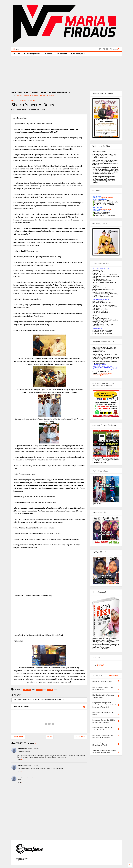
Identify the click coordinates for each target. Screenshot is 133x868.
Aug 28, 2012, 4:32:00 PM (32, 766)
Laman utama (56, 846)
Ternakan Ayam (78, 54)
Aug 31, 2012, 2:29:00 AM (32, 777)
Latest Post (23, 100)
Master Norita (101, 664)
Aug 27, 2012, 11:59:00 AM (33, 749)
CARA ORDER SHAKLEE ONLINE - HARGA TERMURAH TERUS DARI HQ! (35, 96)
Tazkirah (33, 100)
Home (17, 54)
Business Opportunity (32, 54)
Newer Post (18, 737)
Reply (20, 760)
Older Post (81, 737)
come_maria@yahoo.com (100, 375)
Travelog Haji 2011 (102, 666)
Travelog (62, 54)
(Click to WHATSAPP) (107, 209)
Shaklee (49, 54)
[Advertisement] (66, 73)
